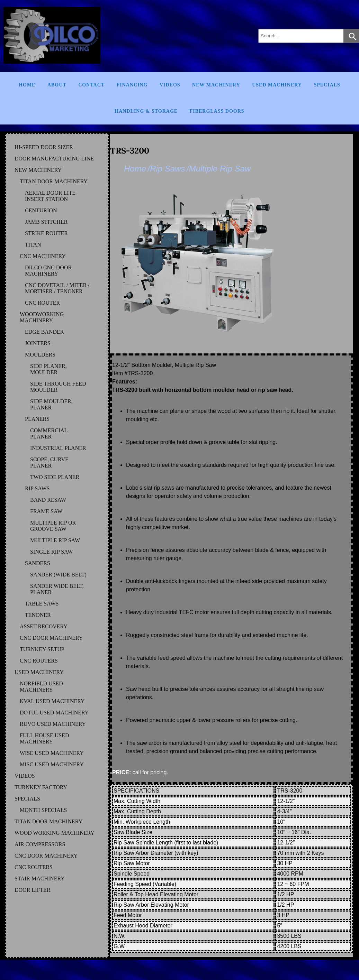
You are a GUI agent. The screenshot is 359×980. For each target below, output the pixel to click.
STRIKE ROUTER (46, 233)
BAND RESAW (48, 500)
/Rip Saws (166, 169)
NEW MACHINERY (38, 170)
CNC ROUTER (42, 303)
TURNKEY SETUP (42, 649)
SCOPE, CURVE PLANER (49, 463)
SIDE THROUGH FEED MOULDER (58, 387)
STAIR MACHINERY (40, 879)
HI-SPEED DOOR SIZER (44, 147)
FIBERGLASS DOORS (217, 111)
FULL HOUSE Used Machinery (44, 738)
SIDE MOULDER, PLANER (51, 404)
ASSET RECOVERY (44, 626)
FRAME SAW (46, 511)
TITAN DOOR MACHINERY (54, 181)
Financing (132, 85)
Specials (327, 85)
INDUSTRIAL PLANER (58, 448)
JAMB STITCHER (46, 222)
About (57, 85)
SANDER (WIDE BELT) (58, 575)
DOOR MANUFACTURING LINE (54, 159)
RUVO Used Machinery (53, 724)
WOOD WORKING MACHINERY (55, 833)
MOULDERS (40, 355)
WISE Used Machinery (52, 753)
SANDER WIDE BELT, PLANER (57, 589)
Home (27, 85)
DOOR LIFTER (33, 890)
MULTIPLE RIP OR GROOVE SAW (53, 526)
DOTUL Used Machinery (54, 713)
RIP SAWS (37, 488)
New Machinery (216, 85)
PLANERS (37, 419)
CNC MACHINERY (43, 256)
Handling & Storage (146, 111)
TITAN (33, 245)
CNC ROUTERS (39, 661)
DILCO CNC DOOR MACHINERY (48, 271)
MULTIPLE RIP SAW (55, 540)
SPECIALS (27, 799)
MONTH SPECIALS (43, 810)
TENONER (38, 615)
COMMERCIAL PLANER (49, 433)
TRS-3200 (130, 151)
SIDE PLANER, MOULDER (48, 369)
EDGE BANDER (44, 332)
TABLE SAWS (42, 604)
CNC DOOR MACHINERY (51, 638)
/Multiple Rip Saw (219, 169)
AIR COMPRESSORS (40, 844)
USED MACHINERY (39, 672)
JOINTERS (38, 343)
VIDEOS (25, 776)
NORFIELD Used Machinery (41, 687)
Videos (170, 85)
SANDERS (38, 563)
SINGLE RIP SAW (51, 552)
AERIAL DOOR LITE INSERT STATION (50, 196)
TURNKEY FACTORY (41, 787)
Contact (91, 85)
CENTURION (41, 210)
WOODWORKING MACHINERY (42, 317)
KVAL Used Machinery (52, 701)
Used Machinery (277, 85)
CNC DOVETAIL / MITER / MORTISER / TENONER (57, 288)
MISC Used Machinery (52, 764)
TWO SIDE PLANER (55, 477)
